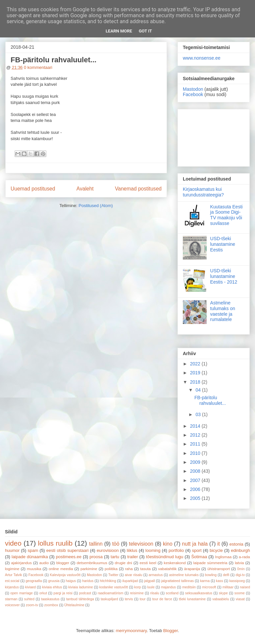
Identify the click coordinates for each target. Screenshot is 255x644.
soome (240, 593)
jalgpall (149, 581)
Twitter (113, 575)
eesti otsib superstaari (68, 550)
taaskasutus (50, 599)
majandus (168, 587)
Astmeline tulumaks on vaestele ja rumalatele (223, 311)
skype (223, 593)
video (13, 543)
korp (137, 587)
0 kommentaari (38, 67)
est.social (12, 581)
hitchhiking (108, 581)
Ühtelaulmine (74, 605)
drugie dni (124, 563)
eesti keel (148, 563)
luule (151, 587)
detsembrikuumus (92, 563)
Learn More (119, 31)
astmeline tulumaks (184, 575)
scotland (172, 593)
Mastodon (193, 89)
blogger (63, 563)
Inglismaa (223, 557)
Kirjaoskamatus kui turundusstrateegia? (203, 192)
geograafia (34, 581)
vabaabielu (221, 599)
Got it (145, 31)
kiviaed (30, 587)
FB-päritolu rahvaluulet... (53, 60)
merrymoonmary (131, 631)
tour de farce (162, 599)
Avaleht (85, 189)
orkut (43, 593)
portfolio (176, 550)
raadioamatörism (110, 593)
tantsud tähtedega (80, 599)
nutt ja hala (195, 544)
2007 (196, 480)
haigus (71, 581)
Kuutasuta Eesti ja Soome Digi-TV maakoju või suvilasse (227, 215)
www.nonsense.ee (202, 58)
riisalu (155, 593)
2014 (196, 426)
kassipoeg (237, 581)
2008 (196, 471)
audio (44, 563)
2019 (196, 373)
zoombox (51, 605)
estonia (236, 544)
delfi (226, 575)
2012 (196, 435)
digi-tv (240, 575)
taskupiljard (109, 599)
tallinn (96, 544)
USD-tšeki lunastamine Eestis (223, 244)
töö (116, 544)
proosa (96, 557)
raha (129, 569)
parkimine (89, 569)
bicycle (216, 550)
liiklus (132, 550)
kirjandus (12, 587)
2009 (196, 462)
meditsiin (189, 587)
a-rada (244, 557)
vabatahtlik (168, 569)
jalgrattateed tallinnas (178, 581)
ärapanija (192, 569)
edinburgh (240, 550)
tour (143, 599)
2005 (196, 498)
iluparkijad (130, 581)
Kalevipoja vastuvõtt (65, 575)
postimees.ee (69, 557)
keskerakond (175, 563)
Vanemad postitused (138, 189)
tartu (115, 557)
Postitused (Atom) (96, 206)
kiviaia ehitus (52, 587)
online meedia (61, 569)
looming (153, 550)
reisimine (137, 593)
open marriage (22, 593)
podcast (85, 593)
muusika (34, 569)
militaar (228, 587)
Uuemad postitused (33, 189)
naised (245, 587)
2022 (196, 364)
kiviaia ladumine (80, 587)
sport (197, 550)
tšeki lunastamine (192, 599)
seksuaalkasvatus (199, 593)
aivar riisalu (134, 575)
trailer (133, 557)
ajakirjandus (22, 563)
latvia (239, 563)
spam (33, 550)
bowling (211, 575)
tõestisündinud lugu (165, 557)
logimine (12, 569)
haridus (88, 581)
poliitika (111, 569)
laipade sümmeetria (210, 563)
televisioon (141, 544)
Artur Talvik (14, 575)
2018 (196, 382)
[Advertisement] (214, 136)
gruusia (54, 581)
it (219, 544)
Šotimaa (199, 557)
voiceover (12, 605)
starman (11, 599)
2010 (196, 453)
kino (168, 544)
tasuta (145, 569)
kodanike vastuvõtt (114, 587)
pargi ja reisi (63, 593)
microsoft (209, 587)
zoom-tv (32, 605)
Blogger (171, 631)
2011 (196, 444)
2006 (196, 489)
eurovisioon (108, 550)
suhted (29, 599)
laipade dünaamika (30, 557)
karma (205, 581)
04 (199, 390)
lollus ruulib (55, 543)
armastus (156, 575)
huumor (12, 550)
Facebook (193, 94)
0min (241, 569)
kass (219, 581)
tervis (129, 599)
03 (199, 414)
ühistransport (219, 569)
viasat (240, 599)
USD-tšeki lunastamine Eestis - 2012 (224, 276)
